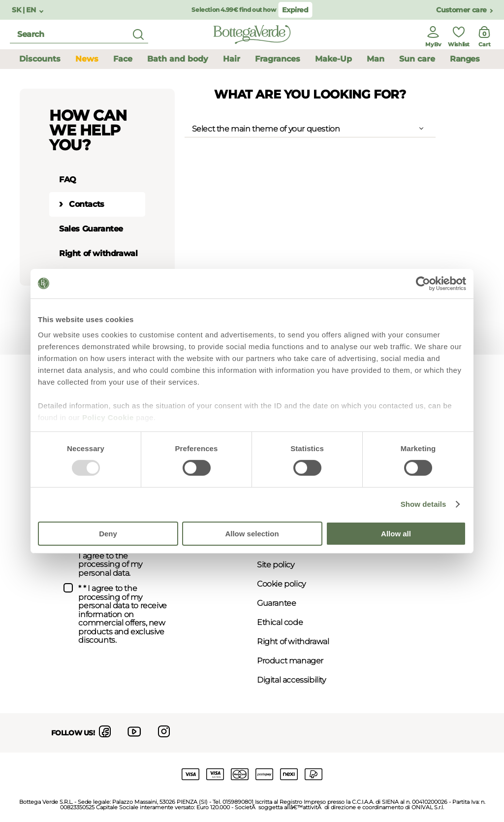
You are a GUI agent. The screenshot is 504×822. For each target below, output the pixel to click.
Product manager (290, 661)
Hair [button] (232, 59)
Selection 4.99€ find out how (234, 10)
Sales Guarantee (91, 229)
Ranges (465, 59)
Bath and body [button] (178, 59)
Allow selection (252, 534)
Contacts (87, 204)
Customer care (461, 10)
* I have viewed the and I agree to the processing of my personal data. (121, 556)
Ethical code (280, 622)
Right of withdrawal (98, 253)
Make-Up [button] (333, 59)
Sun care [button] (417, 59)
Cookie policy (281, 584)
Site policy (276, 565)
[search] (79, 35)
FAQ (68, 180)
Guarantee (276, 603)
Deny (108, 534)
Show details (424, 504)
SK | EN (25, 10)
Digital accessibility (291, 680)
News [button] (87, 59)
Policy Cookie (108, 417)
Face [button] (123, 59)
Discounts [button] (40, 59)
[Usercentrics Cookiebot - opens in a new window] (423, 283)
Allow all (396, 534)
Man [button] (376, 59)
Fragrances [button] (278, 59)
